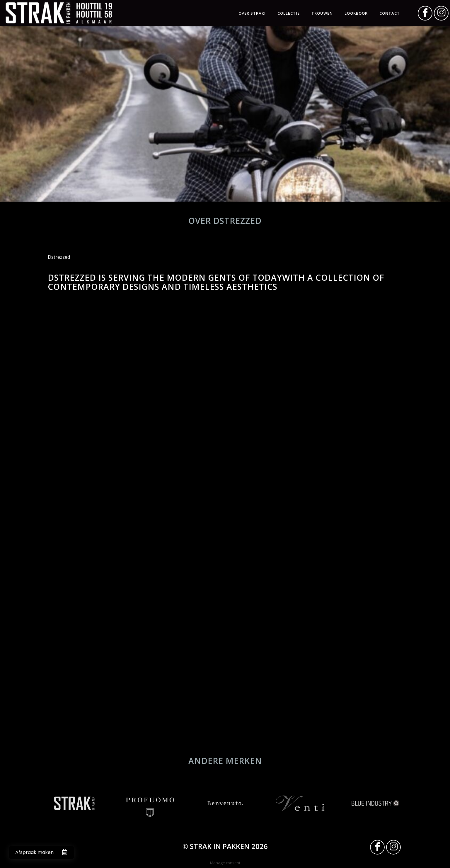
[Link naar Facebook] (425, 13)
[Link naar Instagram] (441, 13)
